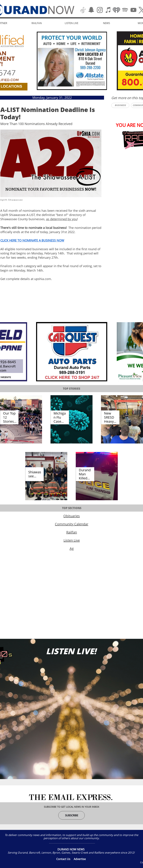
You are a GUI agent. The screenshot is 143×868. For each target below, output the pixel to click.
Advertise (80, 859)
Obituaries (72, 516)
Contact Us (63, 859)
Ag (72, 548)
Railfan (72, 532)
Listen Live (72, 540)
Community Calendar (72, 524)
